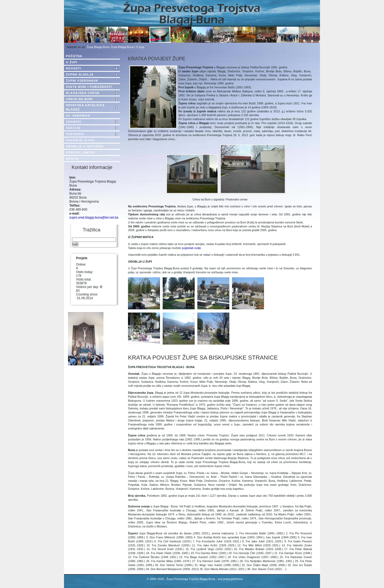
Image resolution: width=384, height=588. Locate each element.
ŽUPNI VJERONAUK (82, 81)
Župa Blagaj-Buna (98, 47)
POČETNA (74, 56)
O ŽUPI (72, 62)
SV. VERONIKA (78, 116)
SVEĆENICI (75, 134)
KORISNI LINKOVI (81, 152)
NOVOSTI (73, 68)
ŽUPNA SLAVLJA (80, 74)
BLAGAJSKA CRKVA (83, 93)
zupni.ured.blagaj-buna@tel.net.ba (94, 218)
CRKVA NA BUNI (79, 99)
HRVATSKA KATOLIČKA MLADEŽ (85, 107)
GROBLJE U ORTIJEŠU (85, 146)
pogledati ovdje (191, 248)
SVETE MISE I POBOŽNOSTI (89, 87)
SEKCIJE (73, 128)
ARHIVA (72, 159)
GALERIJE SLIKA (80, 140)
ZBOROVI (74, 122)
